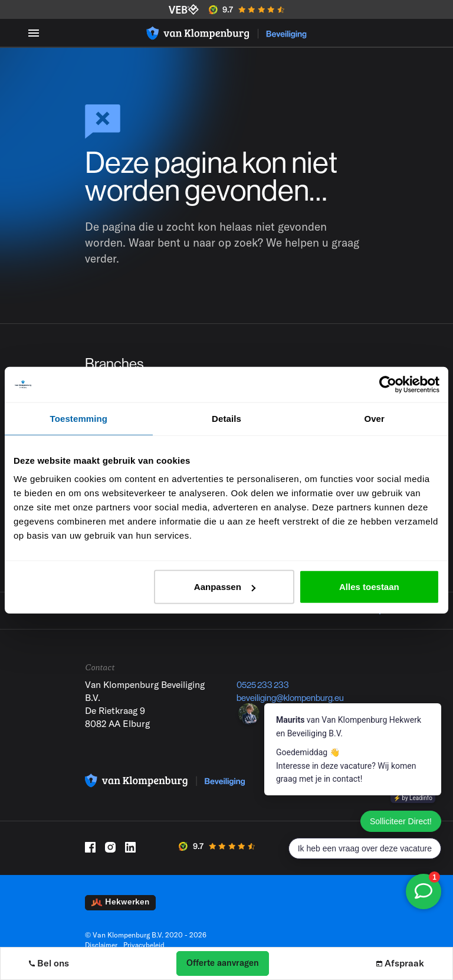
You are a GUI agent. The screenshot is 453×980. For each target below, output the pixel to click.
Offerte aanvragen (223, 963)
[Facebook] (90, 856)
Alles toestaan (369, 587)
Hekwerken (120, 911)
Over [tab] (374, 418)
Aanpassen (225, 587)
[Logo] (226, 33)
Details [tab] (226, 418)
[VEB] (184, 9)
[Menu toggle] (34, 33)
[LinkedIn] (130, 856)
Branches (116, 365)
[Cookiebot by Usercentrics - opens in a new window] (388, 384)
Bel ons (49, 963)
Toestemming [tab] (79, 418)
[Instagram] (110, 856)
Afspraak (401, 963)
